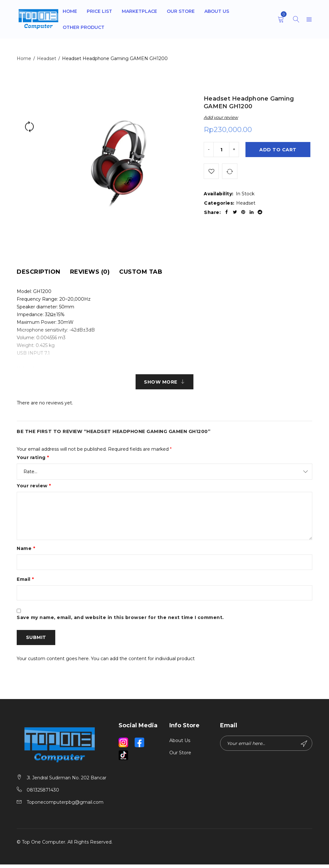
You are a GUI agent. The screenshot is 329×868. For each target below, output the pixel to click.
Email (25, 581)
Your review (34, 487)
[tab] (39, 272)
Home (24, 58)
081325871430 (43, 793)
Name (26, 549)
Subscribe (304, 747)
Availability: (219, 195)
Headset (47, 58)
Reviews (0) (90, 272)
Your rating (33, 458)
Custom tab (141, 272)
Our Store (180, 756)
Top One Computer (44, 846)
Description (39, 272)
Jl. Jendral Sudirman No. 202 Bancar (67, 781)
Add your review (221, 117)
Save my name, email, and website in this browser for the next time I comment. (120, 620)
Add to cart (279, 150)
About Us (180, 744)
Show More (161, 382)
